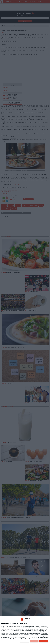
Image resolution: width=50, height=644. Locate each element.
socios (11, 625)
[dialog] (25, 630)
